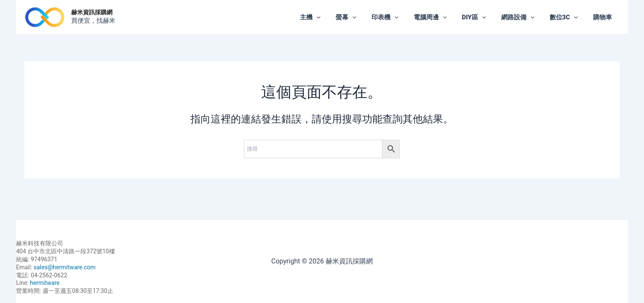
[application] (335, 17)
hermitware (45, 283)
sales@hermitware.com (65, 267)
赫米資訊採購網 (92, 12)
